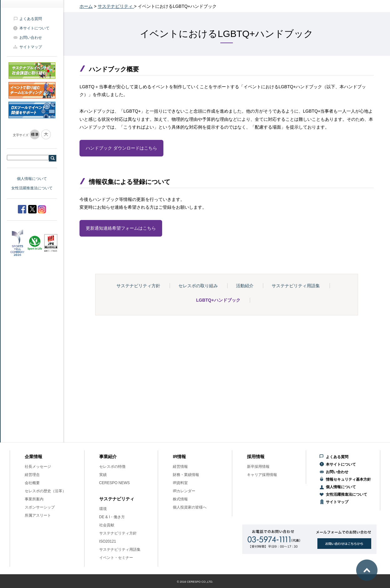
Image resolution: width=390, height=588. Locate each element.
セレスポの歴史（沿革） (45, 491)
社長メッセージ (38, 467)
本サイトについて (34, 28)
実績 (103, 475)
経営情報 (180, 467)
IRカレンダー (184, 491)
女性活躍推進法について (32, 188)
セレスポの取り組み (198, 286)
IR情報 (179, 457)
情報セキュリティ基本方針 (348, 479)
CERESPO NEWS (115, 483)
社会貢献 (107, 525)
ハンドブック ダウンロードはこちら (121, 148)
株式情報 (180, 499)
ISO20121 (108, 541)
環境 (103, 509)
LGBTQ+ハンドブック (218, 300)
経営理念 (32, 475)
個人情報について (32, 179)
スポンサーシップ (40, 507)
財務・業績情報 (186, 475)
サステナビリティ (116, 6)
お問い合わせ (31, 38)
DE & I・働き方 (112, 517)
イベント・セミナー (116, 558)
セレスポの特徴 (112, 467)
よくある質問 (31, 19)
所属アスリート (38, 515)
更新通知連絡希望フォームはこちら (121, 228)
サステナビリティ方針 (138, 286)
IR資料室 (180, 483)
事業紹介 (108, 457)
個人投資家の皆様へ (190, 507)
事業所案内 (34, 499)
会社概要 (32, 483)
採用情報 (256, 457)
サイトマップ (31, 47)
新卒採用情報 (258, 467)
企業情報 (33, 457)
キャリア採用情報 (262, 475)
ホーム (86, 6)
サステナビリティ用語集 (296, 286)
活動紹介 (245, 286)
